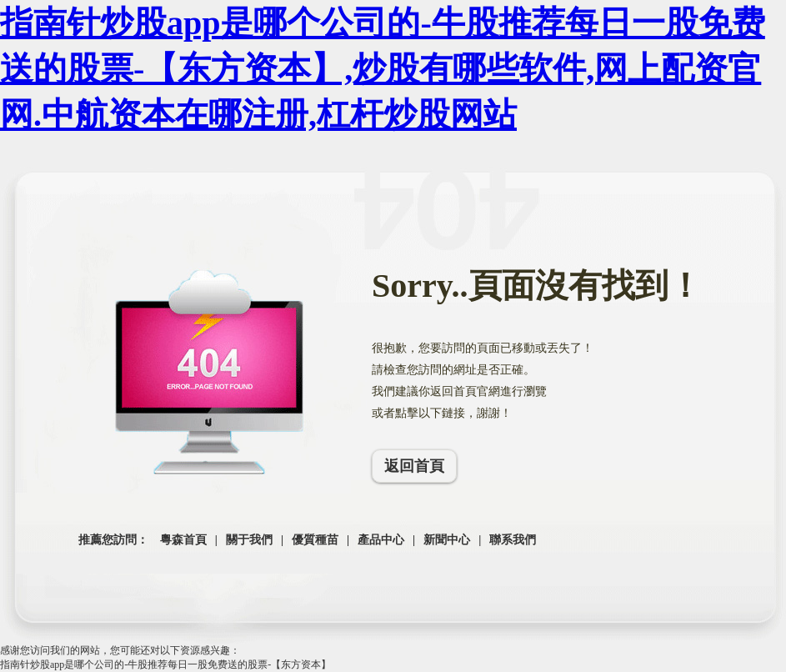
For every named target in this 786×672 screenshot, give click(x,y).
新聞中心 (447, 540)
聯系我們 (513, 540)
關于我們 (249, 540)
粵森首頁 (183, 540)
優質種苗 (315, 540)
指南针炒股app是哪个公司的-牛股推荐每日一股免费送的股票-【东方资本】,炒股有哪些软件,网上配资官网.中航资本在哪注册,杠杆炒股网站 (383, 69)
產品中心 (381, 540)
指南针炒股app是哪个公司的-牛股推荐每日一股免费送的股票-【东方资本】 (165, 664)
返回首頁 (414, 466)
